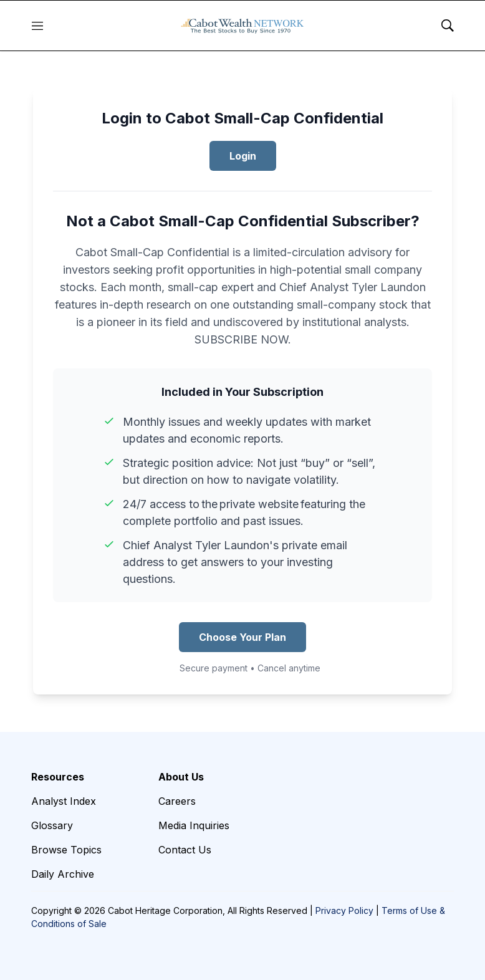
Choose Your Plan (242, 637)
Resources (58, 777)
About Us (181, 777)
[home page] (242, 26)
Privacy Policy (344, 910)
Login (243, 156)
